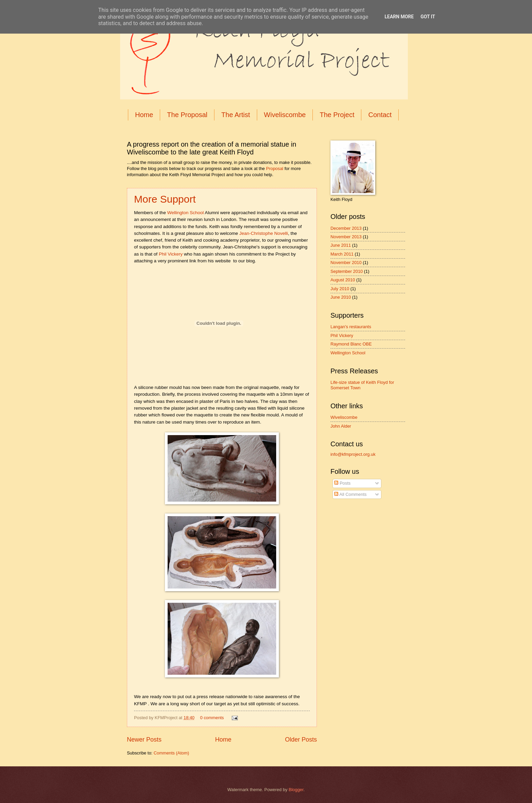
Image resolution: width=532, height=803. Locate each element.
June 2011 (341, 245)
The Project (337, 115)
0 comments (212, 718)
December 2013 (346, 228)
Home (144, 115)
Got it (428, 17)
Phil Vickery (171, 254)
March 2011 (342, 254)
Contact (380, 115)
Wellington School (186, 213)
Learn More (399, 17)
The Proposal (187, 115)
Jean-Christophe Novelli (264, 233)
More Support (165, 199)
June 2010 (341, 297)
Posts (342, 483)
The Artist (235, 115)
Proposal (275, 169)
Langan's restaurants (351, 327)
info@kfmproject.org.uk (353, 454)
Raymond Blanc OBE (351, 344)
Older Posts (301, 740)
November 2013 (346, 237)
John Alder (341, 426)
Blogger (296, 790)
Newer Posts (144, 740)
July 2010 (340, 289)
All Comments (350, 494)
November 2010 (346, 263)
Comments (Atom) (171, 753)
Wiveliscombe (285, 115)
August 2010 (343, 280)
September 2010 (347, 271)
